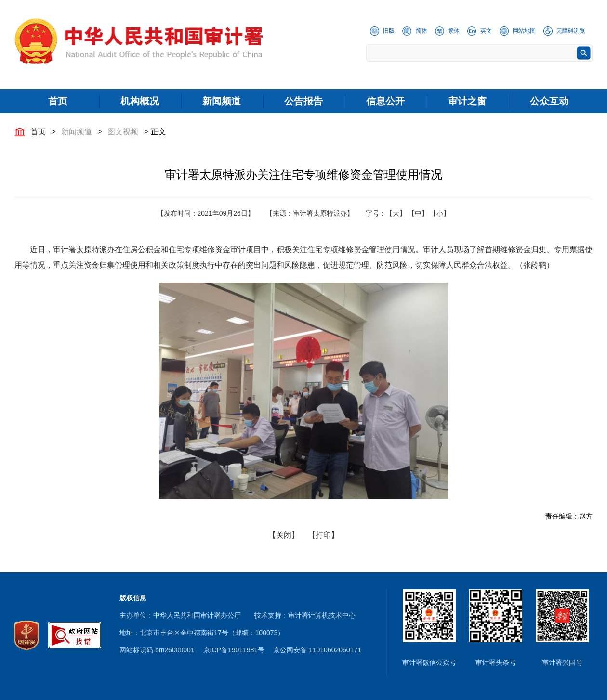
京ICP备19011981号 (234, 650)
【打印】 (323, 535)
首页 (38, 132)
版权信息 (133, 598)
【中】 (418, 213)
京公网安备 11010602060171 (317, 650)
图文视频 (123, 132)
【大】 (396, 213)
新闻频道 (77, 132)
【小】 (440, 213)
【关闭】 (284, 535)
